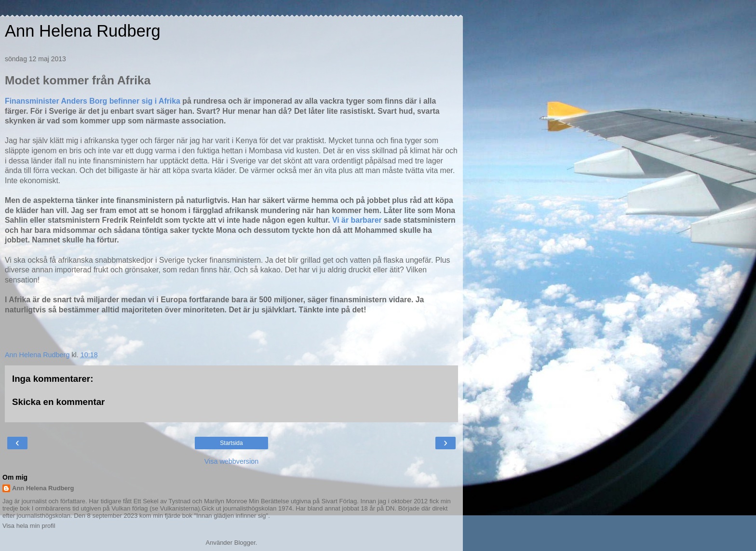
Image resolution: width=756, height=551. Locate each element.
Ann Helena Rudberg (83, 31)
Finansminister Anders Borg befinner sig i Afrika (93, 101)
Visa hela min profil (29, 526)
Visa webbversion (232, 461)
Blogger (245, 543)
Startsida (231, 443)
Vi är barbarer (357, 220)
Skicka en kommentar (58, 402)
